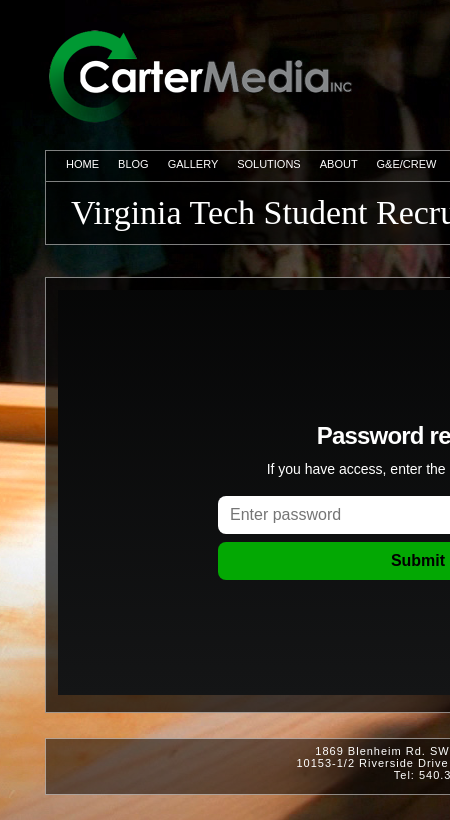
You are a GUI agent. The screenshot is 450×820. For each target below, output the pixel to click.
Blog (133, 164)
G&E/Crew (407, 164)
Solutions (269, 164)
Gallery (193, 164)
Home (82, 164)
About (339, 164)
